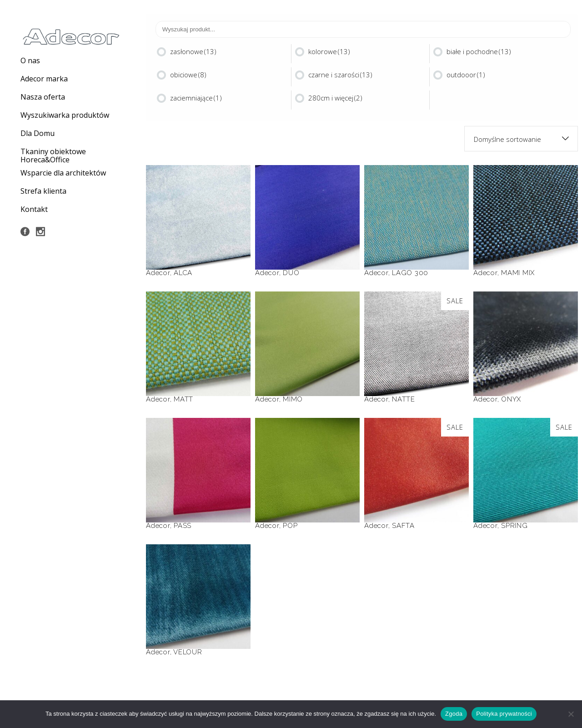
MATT (183, 399)
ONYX (511, 399)
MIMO (293, 399)
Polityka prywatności (504, 714)
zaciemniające (196, 98)
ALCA (183, 273)
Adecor (158, 273)
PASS (183, 526)
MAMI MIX (518, 273)
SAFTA (403, 526)
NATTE (404, 399)
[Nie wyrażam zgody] (571, 714)
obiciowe (188, 75)
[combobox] (521, 139)
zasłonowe (193, 51)
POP (290, 526)
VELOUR (188, 652)
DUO (291, 273)
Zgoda (454, 714)
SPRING (514, 526)
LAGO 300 (410, 273)
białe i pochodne (479, 51)
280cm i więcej (335, 98)
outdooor (466, 75)
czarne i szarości (340, 75)
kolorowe (329, 51)
